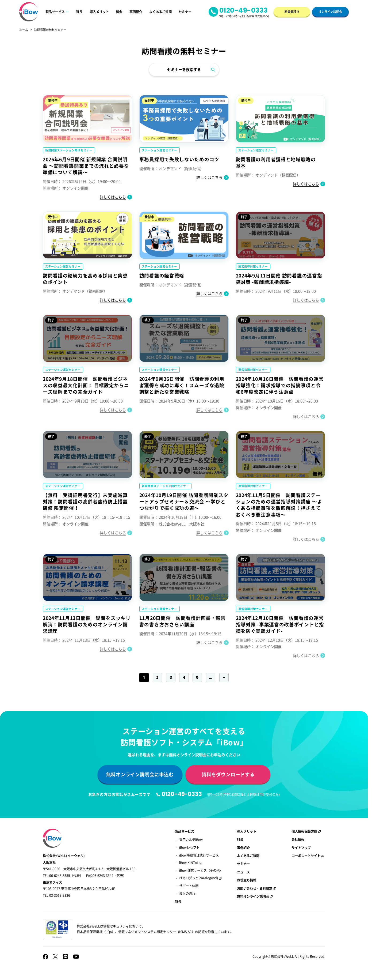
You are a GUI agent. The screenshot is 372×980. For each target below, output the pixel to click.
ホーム (24, 30)
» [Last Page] (224, 677)
